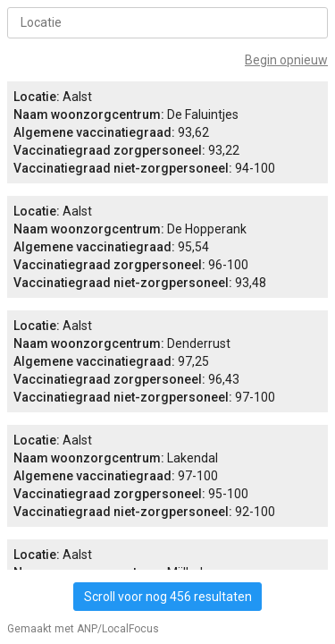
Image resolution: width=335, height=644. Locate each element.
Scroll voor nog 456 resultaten (168, 597)
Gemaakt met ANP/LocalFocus (83, 629)
